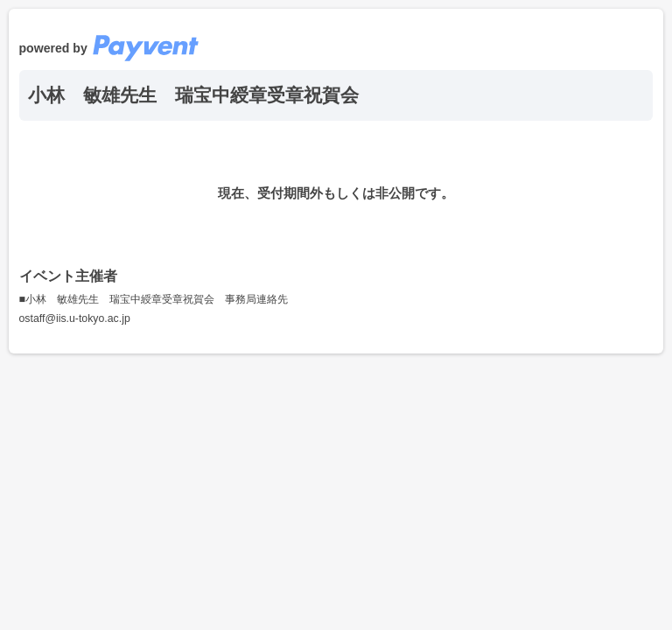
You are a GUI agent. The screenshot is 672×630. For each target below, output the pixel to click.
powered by (109, 48)
